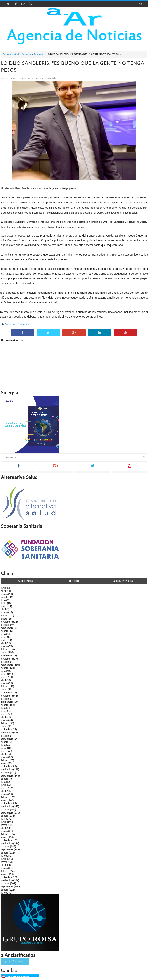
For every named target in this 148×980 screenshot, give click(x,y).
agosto (5, 597)
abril (3, 591)
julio (3, 600)
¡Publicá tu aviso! (15, 961)
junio (4, 588)
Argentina (26, 54)
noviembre (7, 622)
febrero (5, 615)
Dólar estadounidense (18, 976)
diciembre (6, 656)
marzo (4, 594)
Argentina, (38, 78)
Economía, (51, 78)
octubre (5, 625)
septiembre (7, 628)
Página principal (11, 54)
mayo (4, 606)
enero (4, 619)
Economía (39, 54)
